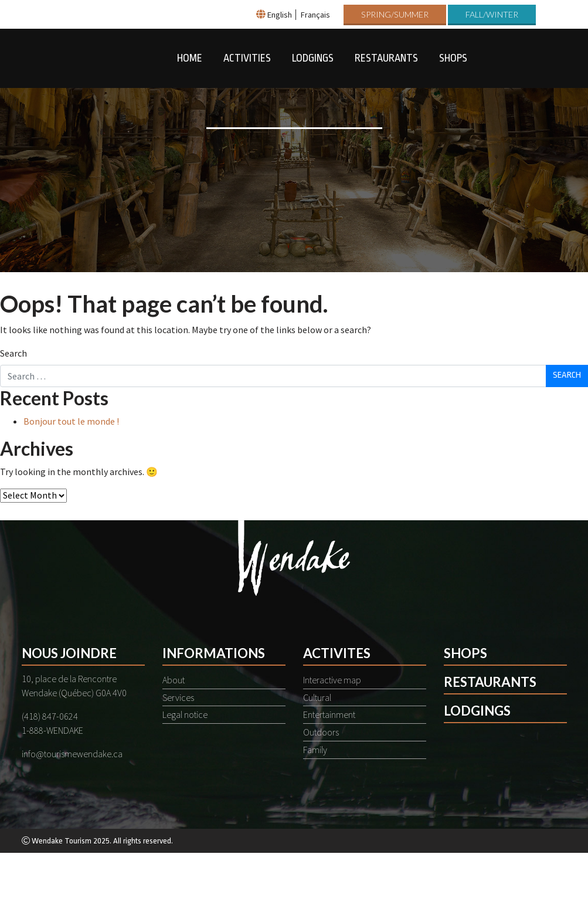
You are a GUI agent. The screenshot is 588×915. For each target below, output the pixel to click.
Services (178, 697)
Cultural (317, 697)
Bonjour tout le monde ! (71, 421)
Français (315, 15)
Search (13, 353)
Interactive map (332, 680)
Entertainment (329, 714)
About (174, 680)
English (280, 15)
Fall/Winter (492, 14)
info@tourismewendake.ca (72, 754)
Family (315, 750)
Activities (247, 58)
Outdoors (321, 732)
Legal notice (185, 714)
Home (190, 58)
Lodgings (313, 58)
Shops (453, 58)
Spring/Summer (395, 14)
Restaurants (386, 58)
